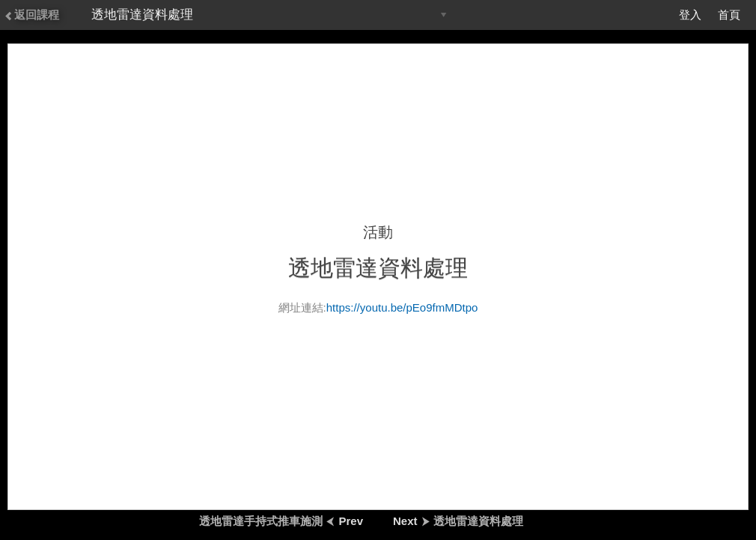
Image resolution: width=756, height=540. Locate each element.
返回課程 (31, 15)
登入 (690, 15)
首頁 (729, 15)
